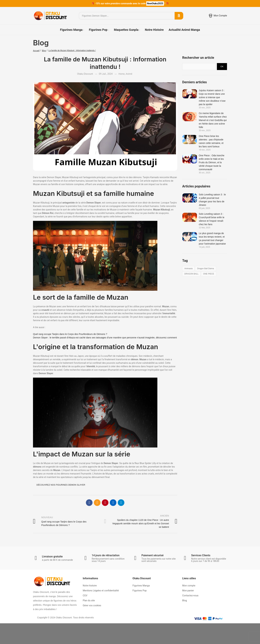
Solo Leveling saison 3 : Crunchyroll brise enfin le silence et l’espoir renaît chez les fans (212, 219)
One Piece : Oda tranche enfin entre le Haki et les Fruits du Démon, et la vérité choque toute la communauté (212, 162)
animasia (188, 269)
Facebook (89, 503)
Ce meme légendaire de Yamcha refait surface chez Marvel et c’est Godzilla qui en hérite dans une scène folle (213, 120)
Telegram (121, 503)
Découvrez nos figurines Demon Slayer (61, 485)
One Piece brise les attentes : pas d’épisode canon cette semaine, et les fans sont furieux (211, 141)
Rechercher (179, 16)
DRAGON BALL (191, 274)
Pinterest (105, 503)
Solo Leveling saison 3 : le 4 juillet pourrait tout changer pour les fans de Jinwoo (212, 200)
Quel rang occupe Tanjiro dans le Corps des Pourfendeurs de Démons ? (70, 334)
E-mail (97, 503)
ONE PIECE (209, 274)
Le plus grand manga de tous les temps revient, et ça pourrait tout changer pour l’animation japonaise (212, 238)
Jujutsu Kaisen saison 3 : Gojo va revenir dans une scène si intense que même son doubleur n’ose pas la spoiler (212, 97)
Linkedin (113, 503)
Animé (129, 74)
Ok (222, 66)
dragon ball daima (206, 269)
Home (121, 74)
